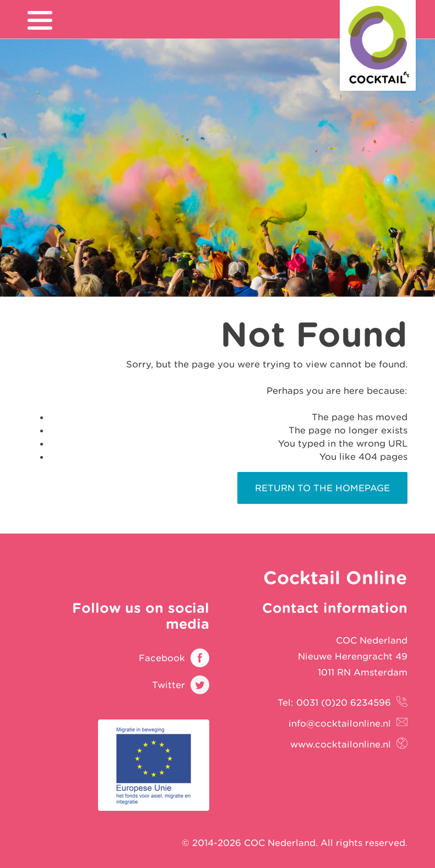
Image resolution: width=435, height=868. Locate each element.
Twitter (168, 685)
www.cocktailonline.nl (341, 744)
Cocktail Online (378, 45)
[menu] (40, 20)
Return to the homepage (322, 488)
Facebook (162, 658)
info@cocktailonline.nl (340, 723)
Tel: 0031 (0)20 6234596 (334, 702)
